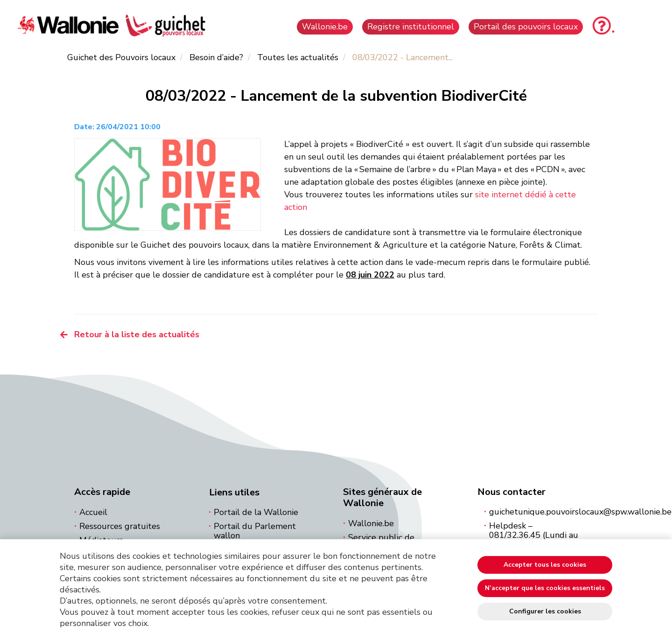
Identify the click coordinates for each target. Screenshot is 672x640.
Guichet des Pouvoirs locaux (121, 57)
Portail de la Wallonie (256, 512)
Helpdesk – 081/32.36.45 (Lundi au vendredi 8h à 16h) (534, 535)
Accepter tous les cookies (545, 565)
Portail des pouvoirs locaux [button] (526, 27)
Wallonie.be (371, 523)
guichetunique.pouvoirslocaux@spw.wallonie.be (580, 512)
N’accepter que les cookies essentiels (545, 588)
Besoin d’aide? (216, 57)
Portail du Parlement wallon (255, 531)
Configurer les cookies (545, 611)
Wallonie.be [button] (325, 27)
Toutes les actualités (298, 57)
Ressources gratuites (120, 526)
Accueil (93, 512)
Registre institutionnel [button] (411, 27)
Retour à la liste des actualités (137, 334)
